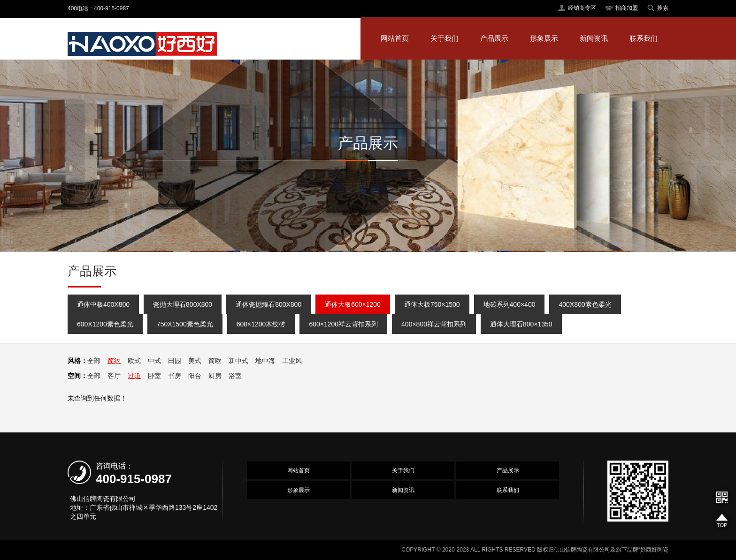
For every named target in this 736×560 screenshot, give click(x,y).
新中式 (238, 361)
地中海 (265, 361)
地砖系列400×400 (510, 304)
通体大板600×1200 (353, 304)
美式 (195, 361)
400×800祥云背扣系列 (434, 324)
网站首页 (395, 38)
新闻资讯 (594, 38)
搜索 (663, 8)
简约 (114, 361)
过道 (134, 376)
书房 (175, 376)
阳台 (195, 376)
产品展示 (494, 38)
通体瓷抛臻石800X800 (268, 304)
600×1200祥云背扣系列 (343, 324)
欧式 (134, 361)
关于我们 (445, 38)
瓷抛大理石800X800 (183, 304)
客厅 (114, 376)
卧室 (154, 376)
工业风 (292, 361)
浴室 (235, 376)
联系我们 (644, 38)
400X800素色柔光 (585, 304)
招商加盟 (627, 8)
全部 (94, 361)
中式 (154, 361)
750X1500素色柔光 (185, 324)
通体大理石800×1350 (521, 324)
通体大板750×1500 (432, 304)
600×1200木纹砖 (261, 324)
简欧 (215, 361)
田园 (175, 361)
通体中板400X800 (103, 304)
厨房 (215, 376)
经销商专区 (582, 8)
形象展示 (544, 38)
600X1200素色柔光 (105, 324)
